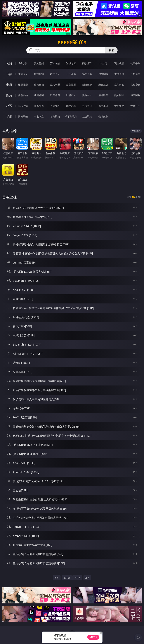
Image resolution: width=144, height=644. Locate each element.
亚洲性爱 (23, 85)
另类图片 (135, 95)
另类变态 (135, 85)
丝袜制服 (103, 74)
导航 (9, 116)
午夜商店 (39, 116)
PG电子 (23, 63)
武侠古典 (71, 106)
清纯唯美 (103, 95)
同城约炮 (23, 116)
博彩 (9, 63)
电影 (9, 85)
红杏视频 (87, 116)
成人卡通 (55, 85)
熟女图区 (119, 95)
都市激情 (23, 106)
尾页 (87, 578)
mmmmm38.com (72, 43)
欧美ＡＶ (55, 74)
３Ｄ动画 (71, 74)
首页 (57, 578)
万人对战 (55, 63)
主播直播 (119, 74)
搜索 (111, 50)
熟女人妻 (87, 74)
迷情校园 (87, 106)
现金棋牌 (119, 63)
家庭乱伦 (39, 106)
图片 (9, 95)
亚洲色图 (39, 95)
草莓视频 (55, 116)
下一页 (77, 578)
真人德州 (39, 63)
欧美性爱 (71, 85)
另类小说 (103, 106)
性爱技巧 (135, 106)
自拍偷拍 (39, 74)
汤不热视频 (71, 116)
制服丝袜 (87, 85)
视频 (9, 74)
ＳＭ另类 (135, 74)
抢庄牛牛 (135, 63)
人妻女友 (55, 106)
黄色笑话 (119, 106)
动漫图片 (71, 95)
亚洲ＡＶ (23, 74)
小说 (9, 106)
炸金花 (103, 63)
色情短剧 (103, 116)
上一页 (67, 578)
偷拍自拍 (39, 85)
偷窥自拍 (23, 95)
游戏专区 (71, 63)
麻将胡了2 (87, 63)
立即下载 (93, 637)
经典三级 (103, 85)
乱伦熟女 (119, 85)
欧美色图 (55, 95)
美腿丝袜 (87, 95)
